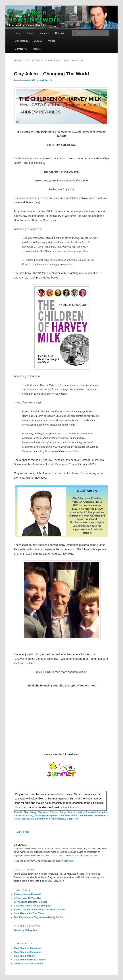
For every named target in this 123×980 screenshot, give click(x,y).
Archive (37, 49)
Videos (52, 41)
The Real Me (27, 819)
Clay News (43, 812)
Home (18, 33)
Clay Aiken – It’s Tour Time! (29, 913)
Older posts (21, 832)
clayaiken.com (90, 856)
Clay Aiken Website (25, 956)
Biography (44, 33)
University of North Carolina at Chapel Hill (57, 819)
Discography (21, 41)
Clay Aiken (103, 812)
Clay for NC (21, 49)
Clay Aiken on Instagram (28, 952)
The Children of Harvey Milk (79, 816)
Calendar (60, 33)
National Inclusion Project (28, 963)
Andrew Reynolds (86, 812)
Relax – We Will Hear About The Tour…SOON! (39, 909)
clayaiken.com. (70, 807)
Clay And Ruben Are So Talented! (33, 906)
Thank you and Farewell (27, 894)
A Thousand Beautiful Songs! (30, 902)
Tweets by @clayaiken (25, 930)
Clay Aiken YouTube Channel (30, 960)
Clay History (30, 812)
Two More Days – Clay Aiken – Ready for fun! (39, 917)
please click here (65, 861)
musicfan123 (45, 80)
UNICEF (38, 41)
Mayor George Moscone (51, 816)
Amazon (72, 812)
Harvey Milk (32, 816)
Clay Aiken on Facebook (28, 948)
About (30, 33)
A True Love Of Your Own (28, 898)
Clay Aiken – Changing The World (52, 74)
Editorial (54, 812)
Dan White (19, 816)
